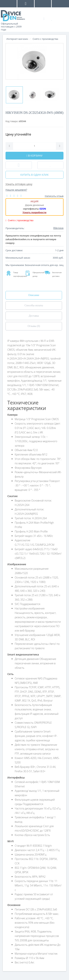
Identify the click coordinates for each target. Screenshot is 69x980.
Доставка (34, 316)
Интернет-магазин (17, 39)
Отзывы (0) (34, 326)
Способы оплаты (34, 305)
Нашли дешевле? (16, 190)
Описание (34, 295)
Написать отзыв (54, 196)
